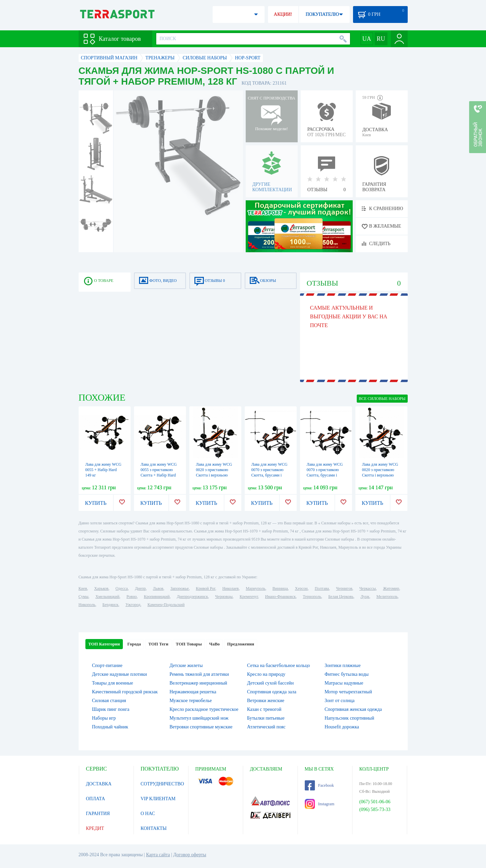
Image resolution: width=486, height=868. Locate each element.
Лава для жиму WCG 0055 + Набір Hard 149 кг (103, 470)
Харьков (101, 588)
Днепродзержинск (193, 597)
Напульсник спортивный (349, 718)
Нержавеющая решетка (193, 692)
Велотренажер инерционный (198, 683)
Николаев (231, 588)
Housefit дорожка (342, 727)
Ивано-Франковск (280, 597)
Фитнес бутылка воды (347, 674)
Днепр (140, 588)
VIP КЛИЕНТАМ (158, 799)
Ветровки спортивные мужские (201, 727)
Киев (83, 588)
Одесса (122, 588)
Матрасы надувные (344, 683)
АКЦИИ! (283, 14)
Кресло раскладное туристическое (204, 709)
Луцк (365, 597)
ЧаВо (214, 644)
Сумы (84, 597)
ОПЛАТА (96, 799)
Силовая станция (109, 701)
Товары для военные (113, 683)
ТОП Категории (104, 644)
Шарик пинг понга (111, 709)
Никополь (87, 605)
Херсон (301, 588)
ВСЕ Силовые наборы (382, 399)
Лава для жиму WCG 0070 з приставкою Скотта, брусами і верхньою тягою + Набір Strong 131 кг (325, 475)
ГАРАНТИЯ (98, 814)
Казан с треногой (264, 709)
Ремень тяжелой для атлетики (199, 674)
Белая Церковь (341, 597)
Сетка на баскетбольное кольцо (278, 666)
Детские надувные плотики (120, 674)
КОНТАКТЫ (154, 828)
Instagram (320, 804)
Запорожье (180, 588)
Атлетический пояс (266, 727)
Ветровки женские (266, 701)
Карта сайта (158, 855)
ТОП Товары (189, 644)
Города (134, 644)
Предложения (241, 644)
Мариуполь (255, 588)
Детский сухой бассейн (270, 683)
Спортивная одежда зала (272, 692)
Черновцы (224, 597)
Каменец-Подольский (166, 605)
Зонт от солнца (340, 701)
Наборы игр (104, 718)
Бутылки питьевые (266, 718)
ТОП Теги (158, 644)
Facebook (319, 785)
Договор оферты (190, 855)
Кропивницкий (157, 597)
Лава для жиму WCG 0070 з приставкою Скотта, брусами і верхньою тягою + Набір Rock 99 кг (269, 475)
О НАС (148, 814)
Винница (280, 588)
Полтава (322, 588)
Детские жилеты (186, 666)
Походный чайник (110, 727)
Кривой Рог (205, 588)
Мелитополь (387, 597)
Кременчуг (249, 597)
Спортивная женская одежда (353, 709)
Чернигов (344, 588)
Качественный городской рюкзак (125, 692)
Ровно (132, 597)
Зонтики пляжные (343, 666)
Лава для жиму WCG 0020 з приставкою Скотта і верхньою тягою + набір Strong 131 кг (380, 475)
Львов (158, 588)
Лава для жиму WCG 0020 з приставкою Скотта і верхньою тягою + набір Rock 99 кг (215, 475)
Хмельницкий (107, 597)
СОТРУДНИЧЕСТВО (163, 784)
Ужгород (133, 605)
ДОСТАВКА (99, 784)
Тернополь (312, 597)
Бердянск (111, 605)
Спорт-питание (107, 666)
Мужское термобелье (191, 701)
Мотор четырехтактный (348, 692)
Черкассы (368, 588)
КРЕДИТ (95, 828)
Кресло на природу (266, 674)
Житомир (391, 588)
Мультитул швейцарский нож (199, 718)
